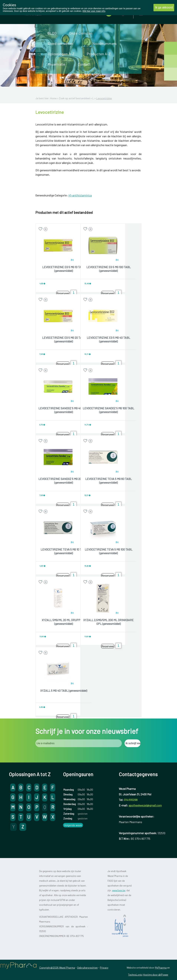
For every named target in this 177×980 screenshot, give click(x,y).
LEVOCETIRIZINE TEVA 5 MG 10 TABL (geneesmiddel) (64, 551)
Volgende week (73, 825)
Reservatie (57, 64)
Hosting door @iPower (156, 975)
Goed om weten (61, 43)
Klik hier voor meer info (94, 11)
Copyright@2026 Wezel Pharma (57, 968)
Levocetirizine (104, 98)
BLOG (52, 33)
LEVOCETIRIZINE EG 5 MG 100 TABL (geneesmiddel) (109, 269)
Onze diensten (81, 33)
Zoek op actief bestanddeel (74, 98)
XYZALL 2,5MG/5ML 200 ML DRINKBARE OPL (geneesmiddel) (108, 622)
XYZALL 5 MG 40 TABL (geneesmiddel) (64, 691)
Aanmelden (154, 13)
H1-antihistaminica (80, 195)
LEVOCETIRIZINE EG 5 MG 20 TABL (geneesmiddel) (64, 339)
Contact (84, 64)
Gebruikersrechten (87, 968)
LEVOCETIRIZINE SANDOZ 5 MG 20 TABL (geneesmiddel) (64, 481)
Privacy (104, 968)
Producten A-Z (99, 54)
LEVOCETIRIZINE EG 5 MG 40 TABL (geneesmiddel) (108, 339)
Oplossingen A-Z (61, 54)
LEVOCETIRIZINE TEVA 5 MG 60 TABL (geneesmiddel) (109, 481)
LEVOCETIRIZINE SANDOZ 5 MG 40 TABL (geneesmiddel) (64, 410)
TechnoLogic (135, 975)
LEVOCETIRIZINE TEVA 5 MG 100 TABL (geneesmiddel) (109, 551)
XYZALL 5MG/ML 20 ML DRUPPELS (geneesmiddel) (64, 622)
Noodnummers (105, 43)
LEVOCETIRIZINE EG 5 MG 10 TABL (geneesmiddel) (64, 269)
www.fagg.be (119, 890)
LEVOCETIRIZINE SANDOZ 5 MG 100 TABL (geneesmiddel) (108, 410)
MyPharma (161, 968)
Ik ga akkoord (164, 7)
